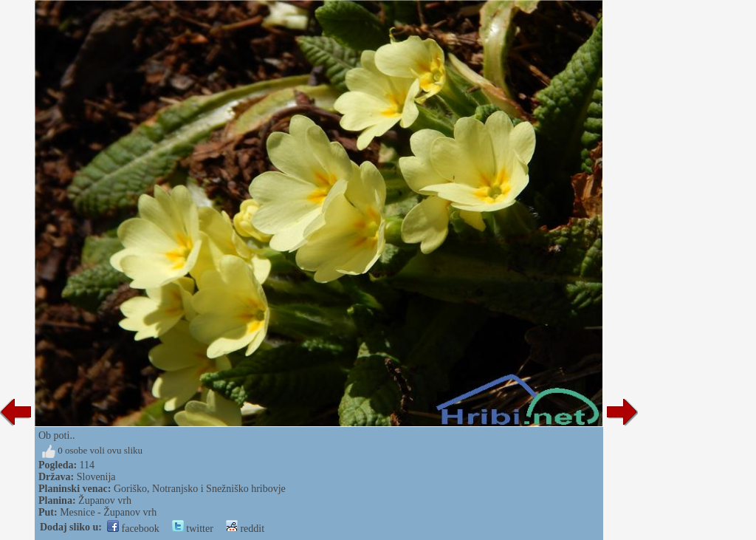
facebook (133, 529)
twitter (193, 529)
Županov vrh (105, 500)
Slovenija (96, 477)
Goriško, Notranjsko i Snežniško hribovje (200, 489)
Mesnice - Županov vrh (108, 512)
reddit (245, 529)
